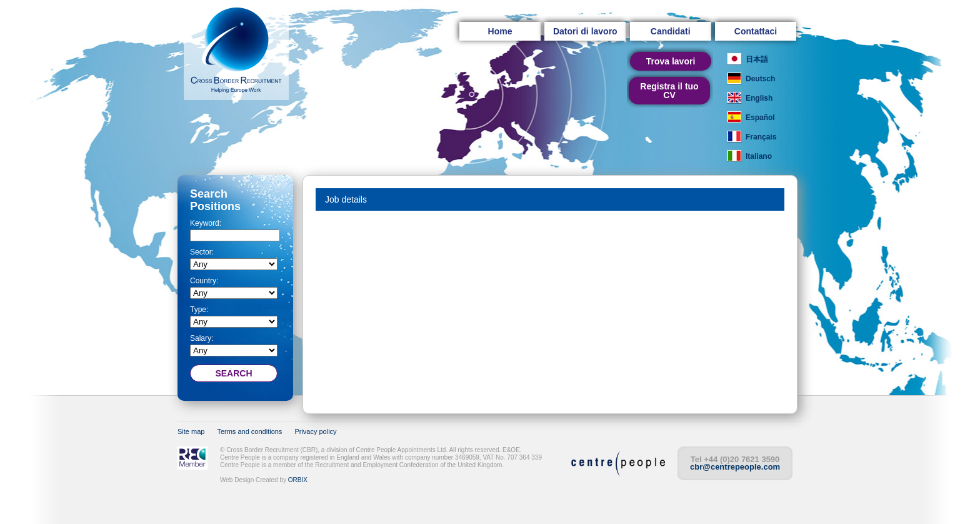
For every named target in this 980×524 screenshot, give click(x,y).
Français (761, 137)
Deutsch (760, 79)
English (759, 98)
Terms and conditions (249, 431)
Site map (191, 431)
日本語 (757, 59)
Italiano (759, 156)
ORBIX (298, 480)
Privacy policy (315, 431)
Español (760, 118)
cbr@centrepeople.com (735, 467)
